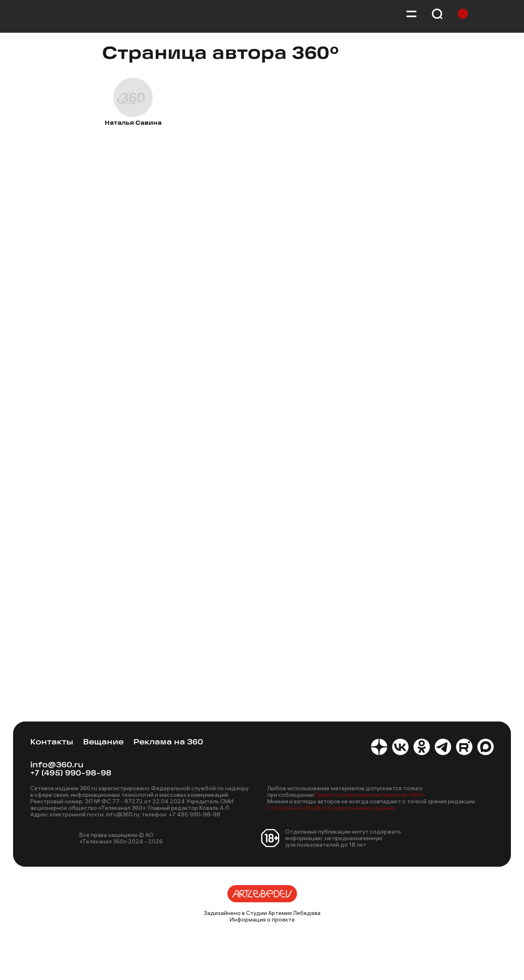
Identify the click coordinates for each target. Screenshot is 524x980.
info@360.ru (57, 765)
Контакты (52, 743)
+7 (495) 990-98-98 (71, 774)
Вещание (103, 743)
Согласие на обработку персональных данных (331, 808)
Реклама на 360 (168, 743)
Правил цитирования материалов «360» (370, 795)
